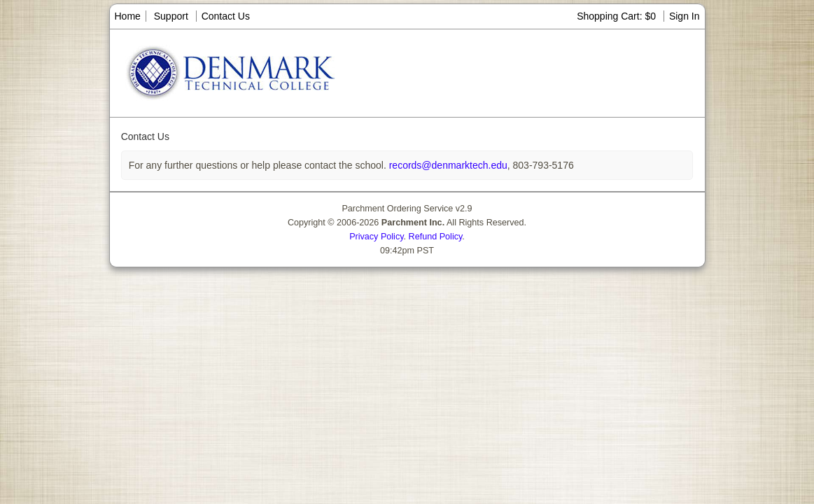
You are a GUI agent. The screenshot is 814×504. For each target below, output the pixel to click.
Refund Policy (436, 237)
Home (128, 16)
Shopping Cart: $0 (618, 16)
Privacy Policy (376, 237)
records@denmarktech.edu (447, 165)
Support (171, 16)
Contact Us (226, 16)
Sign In (685, 16)
